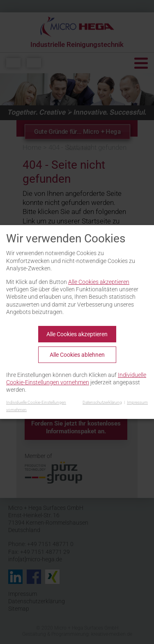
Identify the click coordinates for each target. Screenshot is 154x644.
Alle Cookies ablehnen (77, 355)
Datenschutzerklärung (102, 402)
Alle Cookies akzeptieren (99, 282)
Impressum (137, 402)
